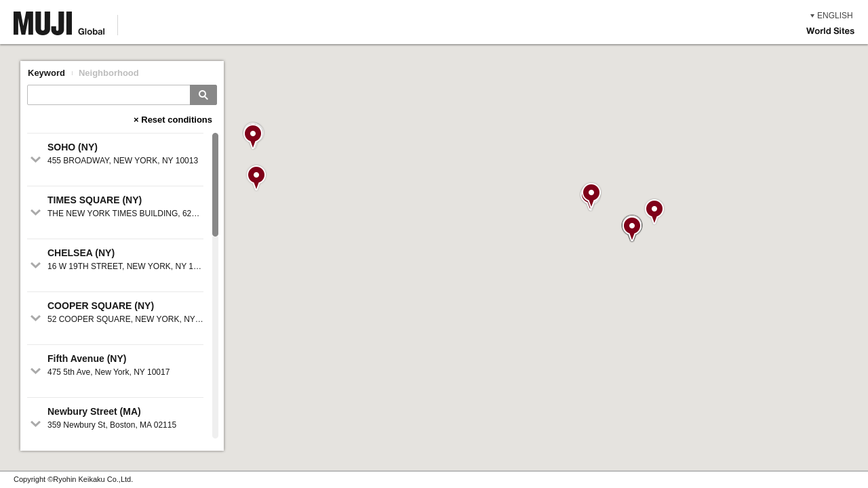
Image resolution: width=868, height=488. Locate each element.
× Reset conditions (173, 120)
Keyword (46, 73)
